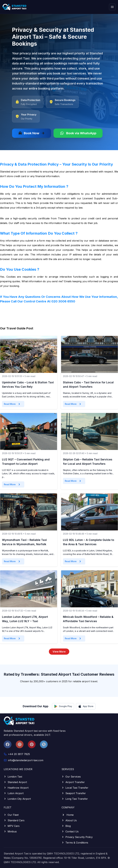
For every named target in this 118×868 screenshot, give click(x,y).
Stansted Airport (15, 782)
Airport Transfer (73, 782)
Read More (13, 404)
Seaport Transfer (74, 793)
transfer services (64, 203)
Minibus (10, 831)
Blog (66, 826)
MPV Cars (12, 826)
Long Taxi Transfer (75, 799)
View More (59, 652)
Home (68, 815)
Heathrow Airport (16, 788)
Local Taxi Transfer (75, 788)
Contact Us (70, 831)
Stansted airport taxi (12, 172)
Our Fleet (11, 815)
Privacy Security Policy (77, 837)
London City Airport (17, 799)
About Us (69, 820)
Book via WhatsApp (78, 133)
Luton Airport (14, 793)
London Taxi (13, 777)
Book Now (32, 133)
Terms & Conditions (75, 843)
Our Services (71, 777)
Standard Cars (14, 820)
